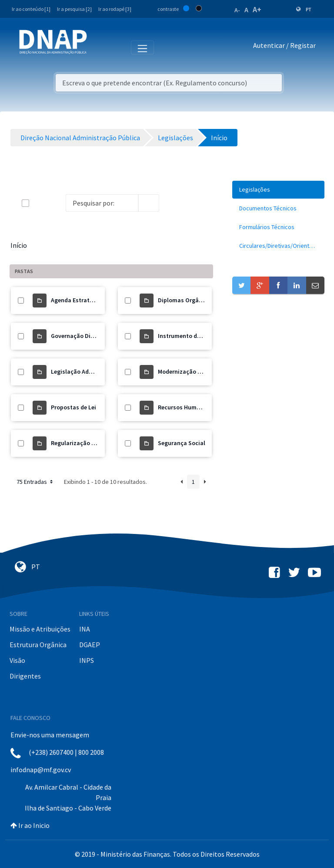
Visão (17, 660)
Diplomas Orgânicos (186, 300)
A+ (257, 9)
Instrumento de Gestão (189, 336)
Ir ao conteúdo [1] (31, 9)
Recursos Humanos (184, 407)
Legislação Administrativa (87, 372)
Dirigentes (25, 676)
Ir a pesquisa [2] (74, 9)
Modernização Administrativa (198, 372)
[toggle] (40, 203)
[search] (149, 203)
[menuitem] (278, 190)
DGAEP (90, 645)
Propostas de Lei (73, 407)
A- (237, 10)
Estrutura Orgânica (38, 645)
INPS (87, 660)
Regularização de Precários (88, 443)
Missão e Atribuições (40, 629)
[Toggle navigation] (99, 47)
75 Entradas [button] (35, 482)
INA (85, 629)
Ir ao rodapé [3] (115, 9)
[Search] (102, 203)
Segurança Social (182, 443)
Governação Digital (77, 336)
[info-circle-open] (173, 203)
